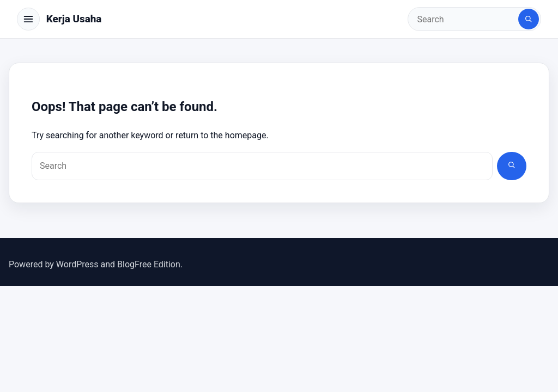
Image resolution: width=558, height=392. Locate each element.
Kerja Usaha (74, 19)
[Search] (529, 19)
